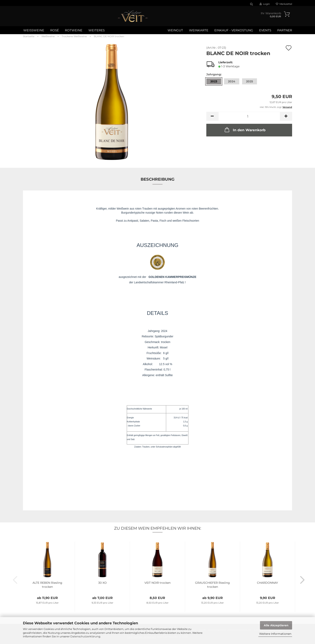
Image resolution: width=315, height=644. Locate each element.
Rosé (55, 30)
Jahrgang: (214, 74)
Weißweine (34, 30)
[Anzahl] (249, 116)
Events (265, 30)
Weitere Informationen (275, 634)
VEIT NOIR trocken (157, 583)
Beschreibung (157, 179)
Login (265, 4)
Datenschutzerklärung (85, 636)
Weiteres (97, 30)
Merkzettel (284, 4)
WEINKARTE (199, 30)
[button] (212, 116)
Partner (285, 30)
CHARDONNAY (267, 583)
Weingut (175, 30)
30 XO (102, 583)
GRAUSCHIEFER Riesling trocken (212, 585)
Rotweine (74, 30)
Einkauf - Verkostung (234, 30)
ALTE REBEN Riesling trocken (47, 585)
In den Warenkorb (245, 130)
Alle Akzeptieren (276, 625)
